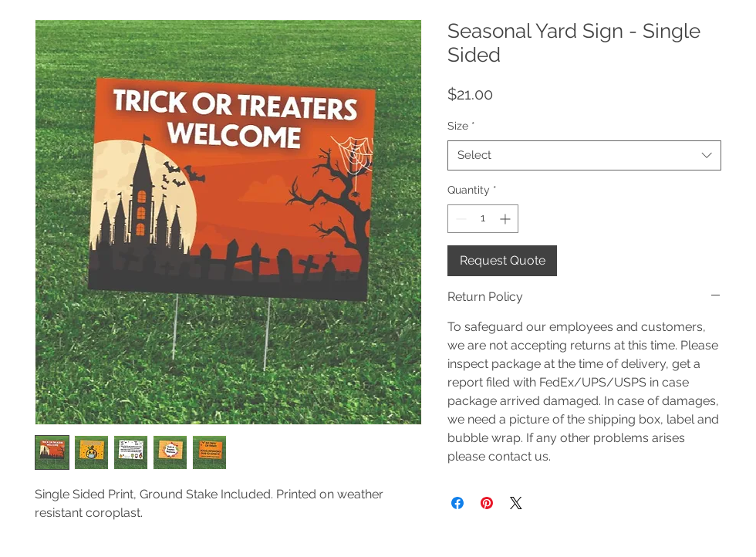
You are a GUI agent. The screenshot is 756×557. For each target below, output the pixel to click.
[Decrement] (459, 219)
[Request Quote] (502, 261)
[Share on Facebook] (457, 503)
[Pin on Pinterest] (487, 503)
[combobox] (584, 155)
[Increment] (506, 219)
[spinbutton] (483, 219)
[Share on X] (516, 503)
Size (461, 126)
